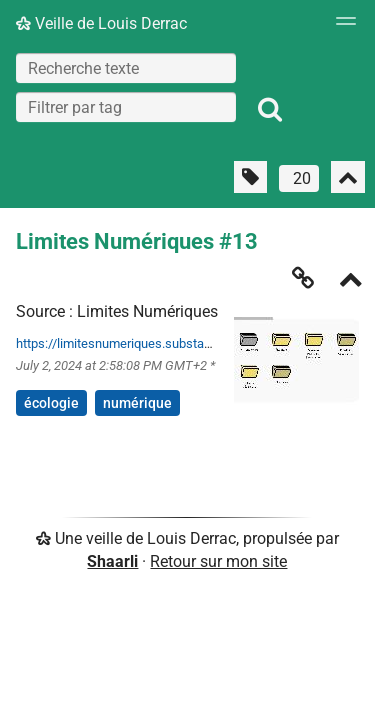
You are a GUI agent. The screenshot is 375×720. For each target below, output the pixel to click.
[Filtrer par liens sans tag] (250, 177)
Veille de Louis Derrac (101, 23)
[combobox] (126, 107)
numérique (137, 403)
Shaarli (112, 561)
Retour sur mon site (218, 561)
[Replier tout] (348, 177)
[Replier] (351, 281)
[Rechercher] (270, 110)
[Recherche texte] (126, 68)
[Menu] (341, 27)
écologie (51, 403)
